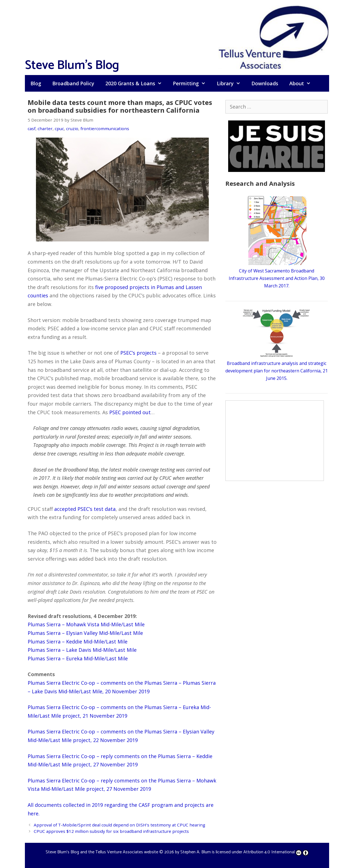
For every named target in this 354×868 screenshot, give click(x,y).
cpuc (59, 128)
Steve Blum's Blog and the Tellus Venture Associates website (102, 852)
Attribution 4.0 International (276, 852)
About (303, 83)
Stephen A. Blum (196, 852)
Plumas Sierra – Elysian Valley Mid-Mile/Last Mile (85, 633)
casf (32, 128)
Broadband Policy (73, 83)
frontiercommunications (105, 128)
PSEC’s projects (138, 353)
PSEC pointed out (130, 412)
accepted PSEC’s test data (85, 509)
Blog (36, 83)
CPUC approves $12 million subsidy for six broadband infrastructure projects (111, 831)
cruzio (72, 128)
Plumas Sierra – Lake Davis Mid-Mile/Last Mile (82, 650)
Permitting (192, 83)
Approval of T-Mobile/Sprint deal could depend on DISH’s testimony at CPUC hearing (119, 825)
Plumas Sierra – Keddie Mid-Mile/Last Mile (78, 642)
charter (45, 128)
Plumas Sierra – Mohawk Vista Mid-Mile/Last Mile (86, 624)
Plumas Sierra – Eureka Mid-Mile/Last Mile (78, 658)
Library (231, 83)
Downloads (265, 83)
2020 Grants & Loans (136, 83)
